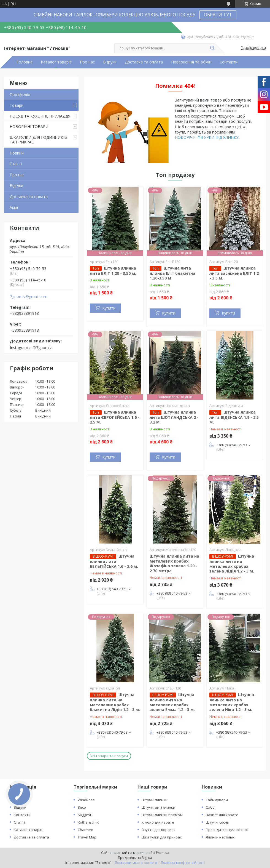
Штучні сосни (218, 822)
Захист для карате (222, 815)
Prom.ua (163, 853)
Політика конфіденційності (183, 863)
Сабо (210, 807)
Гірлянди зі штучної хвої (227, 830)
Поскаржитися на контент (136, 863)
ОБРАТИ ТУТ (218, 15)
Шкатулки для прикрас (162, 837)
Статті (16, 164)
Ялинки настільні (221, 837)
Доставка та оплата (144, 62)
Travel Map (87, 837)
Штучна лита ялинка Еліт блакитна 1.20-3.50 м (172, 273)
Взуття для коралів (158, 830)
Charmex (85, 830)
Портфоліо (20, 94)
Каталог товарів (56, 62)
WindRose (86, 800)
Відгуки (110, 62)
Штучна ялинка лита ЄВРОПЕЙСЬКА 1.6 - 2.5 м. (115, 417)
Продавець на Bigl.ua (135, 858)
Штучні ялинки (155, 800)
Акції (14, 207)
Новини (17, 153)
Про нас (87, 62)
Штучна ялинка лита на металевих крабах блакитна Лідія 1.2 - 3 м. (115, 702)
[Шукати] (212, 48)
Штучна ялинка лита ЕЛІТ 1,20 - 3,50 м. (113, 271)
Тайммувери (217, 800)
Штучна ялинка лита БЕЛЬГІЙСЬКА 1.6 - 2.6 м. (114, 561)
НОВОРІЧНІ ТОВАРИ (29, 127)
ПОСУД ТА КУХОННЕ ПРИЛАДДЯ (40, 116)
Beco (82, 807)
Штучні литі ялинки (158, 807)
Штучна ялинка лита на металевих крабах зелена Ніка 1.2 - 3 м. (232, 702)
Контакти (229, 62)
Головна (25, 62)
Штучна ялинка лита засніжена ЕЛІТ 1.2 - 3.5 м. (234, 273)
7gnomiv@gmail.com (29, 297)
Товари (17, 105)
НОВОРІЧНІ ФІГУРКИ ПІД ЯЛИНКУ (207, 137)
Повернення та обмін (191, 62)
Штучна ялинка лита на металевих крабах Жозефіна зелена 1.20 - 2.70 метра (174, 563)
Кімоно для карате (158, 822)
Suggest (84, 815)
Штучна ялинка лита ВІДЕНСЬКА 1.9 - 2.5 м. (234, 417)
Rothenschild (89, 822)
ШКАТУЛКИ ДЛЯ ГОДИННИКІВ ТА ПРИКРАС (38, 140)
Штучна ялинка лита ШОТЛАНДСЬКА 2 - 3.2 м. (174, 417)
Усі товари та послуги (109, 756)
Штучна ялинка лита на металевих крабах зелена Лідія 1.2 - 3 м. (232, 564)
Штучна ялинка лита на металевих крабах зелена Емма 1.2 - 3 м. (172, 702)
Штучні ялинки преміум (162, 815)
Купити (109, 308)
